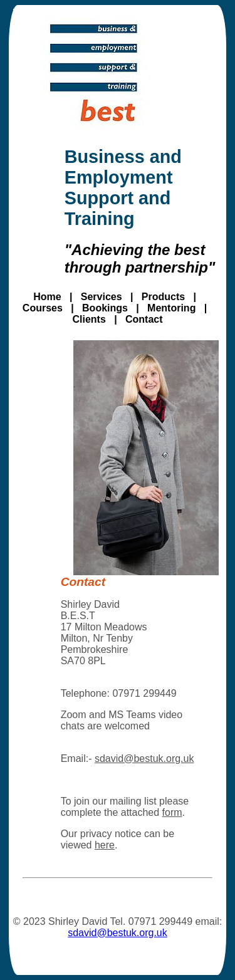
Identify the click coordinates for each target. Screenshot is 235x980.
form (172, 812)
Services (102, 297)
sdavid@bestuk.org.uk (144, 758)
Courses (43, 308)
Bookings (105, 308)
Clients (89, 319)
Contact (144, 319)
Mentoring (171, 308)
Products (163, 297)
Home (47, 297)
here (105, 845)
